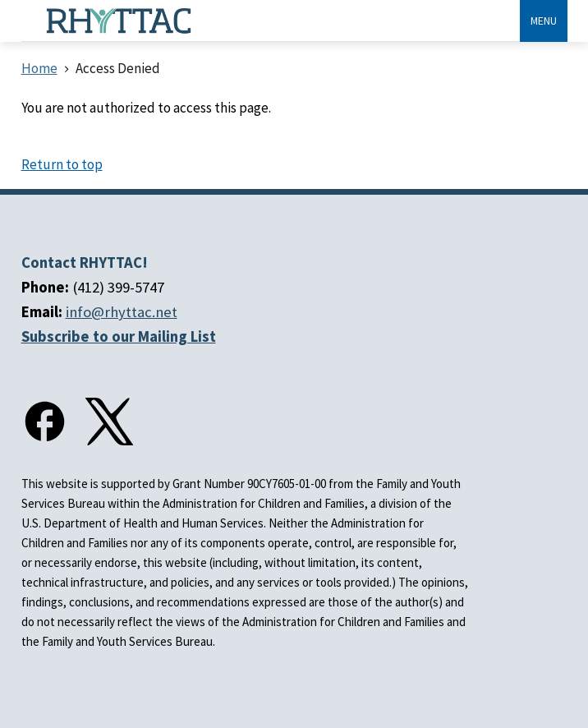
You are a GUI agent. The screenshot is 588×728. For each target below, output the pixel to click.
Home (39, 68)
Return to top (62, 164)
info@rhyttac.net (122, 312)
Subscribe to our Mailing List (119, 336)
